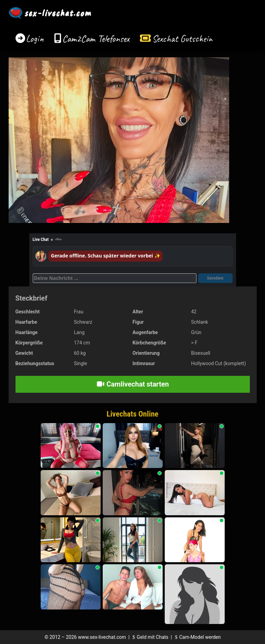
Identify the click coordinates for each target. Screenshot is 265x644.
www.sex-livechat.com (102, 637)
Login (35, 38)
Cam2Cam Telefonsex (96, 38)
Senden (215, 278)
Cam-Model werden (197, 637)
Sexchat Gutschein (182, 38)
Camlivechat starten (132, 384)
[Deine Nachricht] (115, 278)
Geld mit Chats (149, 637)
